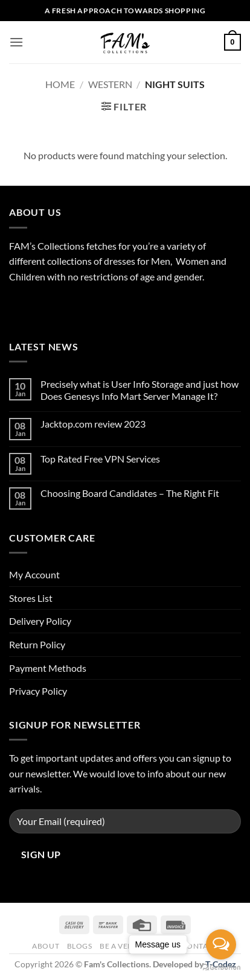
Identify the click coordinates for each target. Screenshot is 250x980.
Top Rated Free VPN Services (100, 459)
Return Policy (37, 644)
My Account (34, 574)
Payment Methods (48, 668)
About (46, 946)
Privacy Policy (38, 691)
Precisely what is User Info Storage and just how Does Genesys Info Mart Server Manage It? (139, 390)
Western (110, 84)
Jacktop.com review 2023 (93, 424)
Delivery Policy (40, 621)
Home (60, 84)
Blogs (80, 946)
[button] (16, 42)
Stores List (31, 598)
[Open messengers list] (221, 944)
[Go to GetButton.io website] (221, 968)
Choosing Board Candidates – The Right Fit (130, 493)
